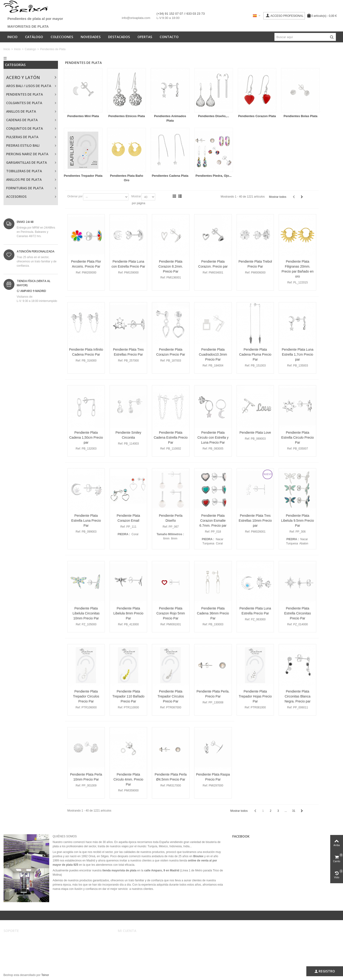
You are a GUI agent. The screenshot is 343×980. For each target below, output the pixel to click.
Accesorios (16, 196)
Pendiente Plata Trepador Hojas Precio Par (255, 696)
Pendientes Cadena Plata (170, 176)
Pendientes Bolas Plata (301, 116)
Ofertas (145, 37)
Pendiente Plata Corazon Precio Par (171, 352)
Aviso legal (14, 939)
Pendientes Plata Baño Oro (127, 178)
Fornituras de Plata (25, 188)
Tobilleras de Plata (24, 171)
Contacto (169, 37)
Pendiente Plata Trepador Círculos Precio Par (171, 696)
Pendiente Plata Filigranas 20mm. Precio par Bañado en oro (297, 269)
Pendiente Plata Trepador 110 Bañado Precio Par (128, 696)
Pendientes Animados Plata (170, 118)
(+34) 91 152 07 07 (170, 14)
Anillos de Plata (21, 111)
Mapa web (13, 958)
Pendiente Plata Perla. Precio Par (213, 694)
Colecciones (62, 37)
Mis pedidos (129, 944)
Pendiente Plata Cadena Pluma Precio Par (255, 354)
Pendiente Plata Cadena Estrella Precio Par (171, 437)
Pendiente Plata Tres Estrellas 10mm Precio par (255, 521)
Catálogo (34, 37)
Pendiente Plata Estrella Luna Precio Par (86, 521)
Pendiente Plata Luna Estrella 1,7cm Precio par (298, 354)
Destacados (119, 37)
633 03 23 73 (196, 14)
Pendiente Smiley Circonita (128, 435)
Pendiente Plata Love (255, 433)
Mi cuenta (127, 939)
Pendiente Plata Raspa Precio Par (213, 777)
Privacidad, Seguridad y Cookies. (28, 954)
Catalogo (31, 49)
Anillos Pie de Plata (24, 179)
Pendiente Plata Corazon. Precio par (213, 264)
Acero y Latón (23, 77)
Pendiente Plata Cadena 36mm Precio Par (213, 613)
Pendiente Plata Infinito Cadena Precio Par (86, 352)
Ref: (79, 273)
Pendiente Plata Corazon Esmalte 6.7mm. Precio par (213, 521)
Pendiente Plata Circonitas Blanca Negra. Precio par (298, 696)
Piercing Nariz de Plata (27, 154)
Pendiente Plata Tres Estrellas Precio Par (128, 352)
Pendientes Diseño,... (213, 116)
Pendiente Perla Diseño (171, 518)
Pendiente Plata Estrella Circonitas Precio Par (297, 613)
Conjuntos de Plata (24, 128)
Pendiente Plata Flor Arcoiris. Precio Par (86, 264)
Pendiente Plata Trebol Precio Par (255, 264)
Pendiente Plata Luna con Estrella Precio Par (128, 264)
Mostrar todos (278, 197)
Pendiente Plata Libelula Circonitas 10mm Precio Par (86, 613)
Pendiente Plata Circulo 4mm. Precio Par (128, 779)
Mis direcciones (131, 949)
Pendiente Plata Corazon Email (128, 518)
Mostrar (136, 196)
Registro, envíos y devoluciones (27, 949)
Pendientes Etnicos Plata (127, 116)
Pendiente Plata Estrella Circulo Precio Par (298, 437)
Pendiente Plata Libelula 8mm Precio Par (128, 613)
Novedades (91, 37)
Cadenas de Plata (22, 120)
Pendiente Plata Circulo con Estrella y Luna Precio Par (213, 437)
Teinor (45, 975)
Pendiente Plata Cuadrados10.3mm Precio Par (213, 354)
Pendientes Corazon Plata (257, 116)
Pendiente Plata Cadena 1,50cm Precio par (86, 437)
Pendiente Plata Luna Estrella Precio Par (255, 611)
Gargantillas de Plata (26, 162)
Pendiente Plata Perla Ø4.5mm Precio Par (171, 777)
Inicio (12, 37)
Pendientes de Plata (24, 94)
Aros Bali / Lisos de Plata (29, 86)
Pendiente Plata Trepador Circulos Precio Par (86, 696)
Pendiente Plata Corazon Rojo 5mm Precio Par (171, 613)
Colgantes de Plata (24, 103)
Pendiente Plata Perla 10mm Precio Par (86, 777)
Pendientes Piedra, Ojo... (214, 176)
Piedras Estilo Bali (23, 145)
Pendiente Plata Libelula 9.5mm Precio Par (298, 521)
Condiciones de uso (19, 944)
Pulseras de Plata (22, 137)
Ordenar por (75, 196)
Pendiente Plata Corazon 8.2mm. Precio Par (171, 266)
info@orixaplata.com (136, 18)
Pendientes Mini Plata (83, 116)
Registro (325, 971)
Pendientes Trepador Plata (83, 176)
